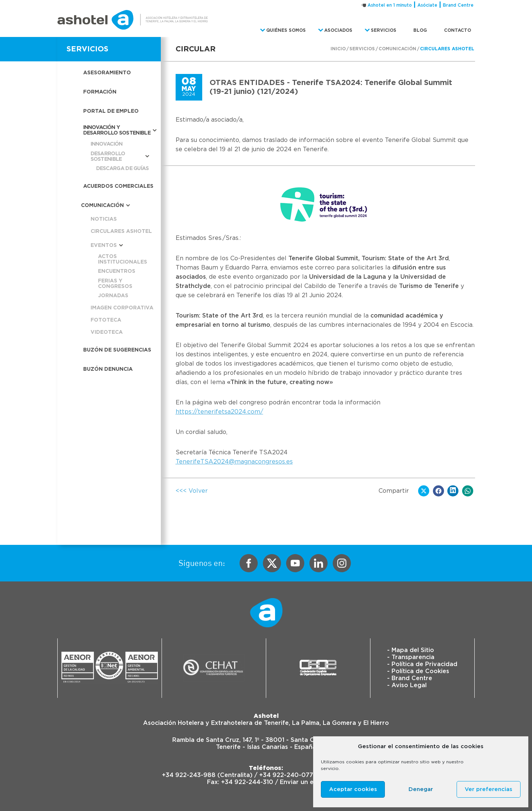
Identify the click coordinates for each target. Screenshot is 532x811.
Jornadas (113, 296)
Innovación (107, 144)
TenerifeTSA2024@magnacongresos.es (234, 462)
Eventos (104, 245)
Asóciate (427, 5)
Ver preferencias (489, 789)
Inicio (338, 49)
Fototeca (106, 320)
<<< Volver (192, 491)
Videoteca (107, 332)
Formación (100, 92)
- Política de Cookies (418, 671)
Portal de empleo (111, 111)
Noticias (104, 219)
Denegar (421, 789)
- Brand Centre (410, 678)
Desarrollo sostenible (108, 157)
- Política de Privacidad (422, 664)
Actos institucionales (123, 259)
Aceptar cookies (353, 789)
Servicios (362, 49)
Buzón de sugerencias (117, 350)
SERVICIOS (87, 49)
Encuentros (117, 271)
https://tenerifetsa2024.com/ (219, 412)
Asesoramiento (107, 73)
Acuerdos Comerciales (118, 186)
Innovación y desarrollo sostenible (117, 130)
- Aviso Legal (407, 685)
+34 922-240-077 (286, 775)
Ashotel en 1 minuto (390, 5)
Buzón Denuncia (108, 369)
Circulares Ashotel (447, 49)
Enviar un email (303, 782)
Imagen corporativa (122, 308)
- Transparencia (411, 657)
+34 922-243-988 (189, 775)
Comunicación (397, 49)
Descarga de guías (123, 169)
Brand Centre (458, 5)
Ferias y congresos (115, 284)
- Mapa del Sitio (411, 650)
